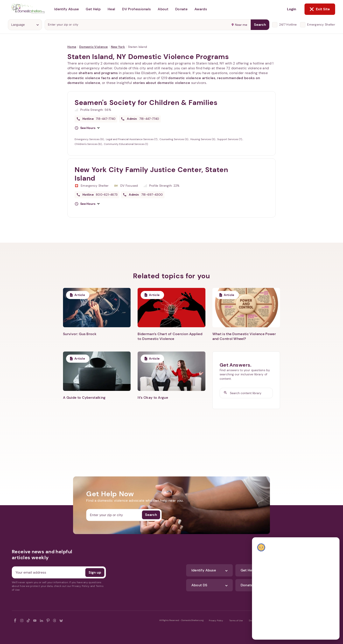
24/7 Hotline (288, 24)
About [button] (163, 9)
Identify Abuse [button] (66, 9)
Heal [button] (111, 9)
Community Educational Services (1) (126, 144)
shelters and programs (98, 73)
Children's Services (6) (88, 144)
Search (260, 25)
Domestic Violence (94, 47)
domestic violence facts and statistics (101, 78)
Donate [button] (181, 9)
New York (118, 47)
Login (292, 9)
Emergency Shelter (321, 24)
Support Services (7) (230, 139)
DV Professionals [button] (136, 9)
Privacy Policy (216, 621)
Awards (201, 9)
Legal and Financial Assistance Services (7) (132, 139)
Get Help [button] (93, 9)
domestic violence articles (192, 78)
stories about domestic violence (162, 83)
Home (72, 47)
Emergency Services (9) (89, 139)
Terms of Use (236, 621)
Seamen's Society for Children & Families (146, 103)
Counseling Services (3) (174, 139)
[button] (87, 128)
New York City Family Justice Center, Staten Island (151, 174)
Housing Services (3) (203, 139)
